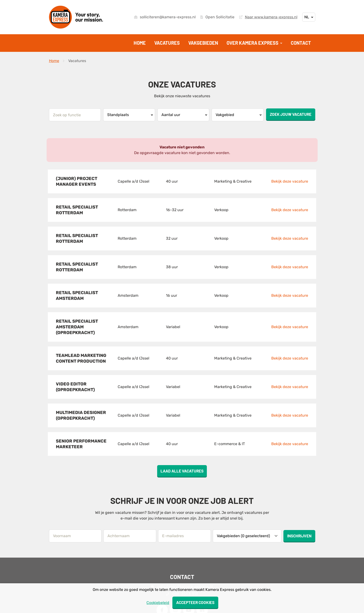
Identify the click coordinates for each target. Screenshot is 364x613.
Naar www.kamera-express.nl (268, 17)
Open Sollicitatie (217, 17)
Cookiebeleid (157, 603)
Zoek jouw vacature (291, 114)
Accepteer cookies (195, 602)
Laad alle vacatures (182, 439)
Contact (301, 43)
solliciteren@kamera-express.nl (165, 17)
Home (140, 43)
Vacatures (167, 43)
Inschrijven (299, 504)
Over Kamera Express (253, 43)
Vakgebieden (203, 43)
